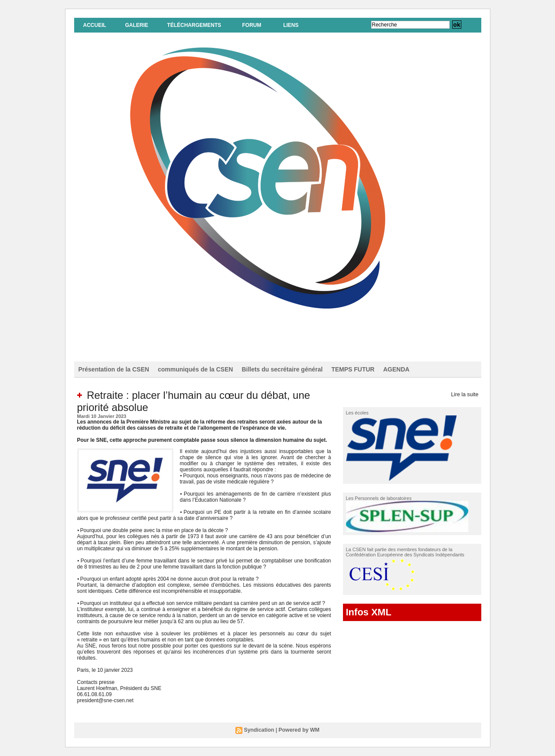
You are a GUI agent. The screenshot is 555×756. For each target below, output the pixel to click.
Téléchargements (194, 25)
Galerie (136, 25)
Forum (251, 25)
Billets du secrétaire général (282, 369)
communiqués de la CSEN (195, 369)
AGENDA (397, 369)
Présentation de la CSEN (114, 369)
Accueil (95, 25)
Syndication (260, 730)
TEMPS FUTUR (353, 369)
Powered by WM (299, 730)
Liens (291, 25)
